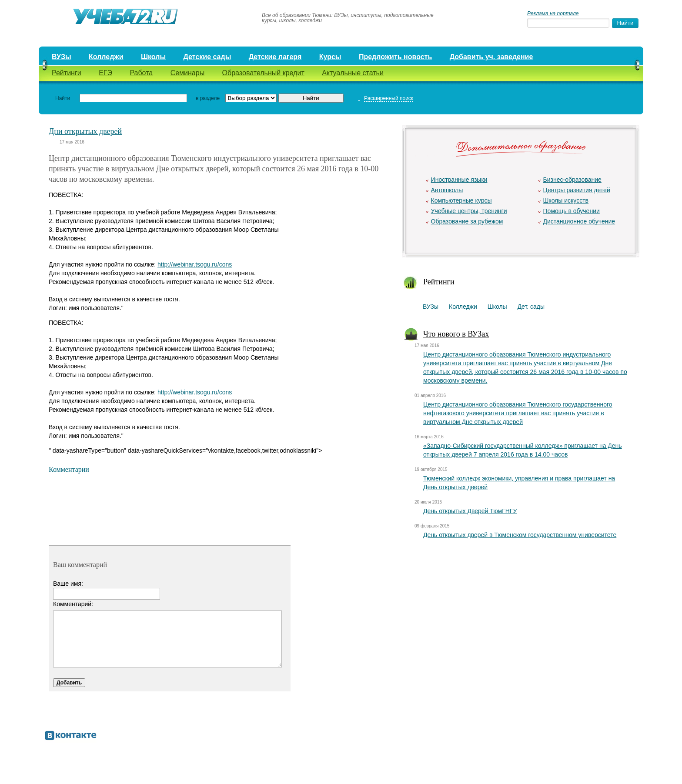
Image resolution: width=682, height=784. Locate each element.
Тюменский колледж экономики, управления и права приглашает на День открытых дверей (519, 483)
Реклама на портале (553, 13)
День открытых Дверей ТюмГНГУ (470, 511)
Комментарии (69, 469)
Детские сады (207, 57)
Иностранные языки (459, 180)
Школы (153, 57)
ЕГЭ (105, 73)
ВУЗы (62, 57)
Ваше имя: (68, 584)
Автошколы (447, 190)
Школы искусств (566, 200)
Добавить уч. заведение (491, 57)
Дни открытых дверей (85, 131)
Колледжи (106, 57)
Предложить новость (395, 57)
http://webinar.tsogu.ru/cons (195, 264)
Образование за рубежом (467, 221)
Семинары (188, 73)
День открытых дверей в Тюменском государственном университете (520, 535)
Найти (63, 98)
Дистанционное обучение (579, 221)
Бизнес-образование (572, 180)
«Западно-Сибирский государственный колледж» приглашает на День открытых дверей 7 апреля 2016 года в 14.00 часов (523, 450)
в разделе (208, 98)
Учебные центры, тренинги (469, 211)
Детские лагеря (275, 57)
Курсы (330, 57)
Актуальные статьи (353, 73)
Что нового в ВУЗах (456, 334)
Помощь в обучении (572, 211)
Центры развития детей (577, 190)
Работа (141, 73)
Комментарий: (73, 604)
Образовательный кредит (263, 73)
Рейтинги (67, 73)
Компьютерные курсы (461, 200)
